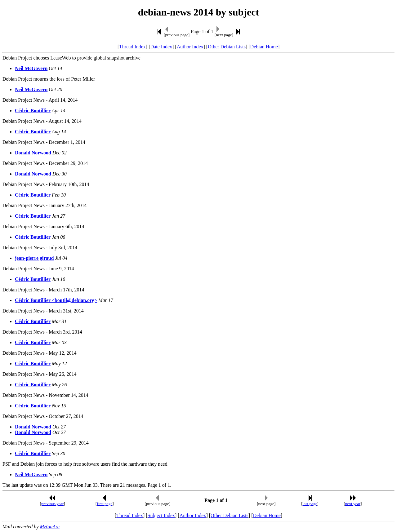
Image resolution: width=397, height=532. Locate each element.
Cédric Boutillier (33, 111)
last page (310, 504)
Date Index (161, 47)
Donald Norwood (33, 153)
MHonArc (49, 527)
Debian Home (264, 47)
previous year (52, 504)
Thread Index (132, 47)
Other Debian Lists (227, 47)
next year (353, 504)
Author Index (190, 47)
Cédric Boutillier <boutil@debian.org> (56, 300)
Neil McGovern (31, 68)
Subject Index (161, 515)
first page (105, 504)
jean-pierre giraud (34, 258)
